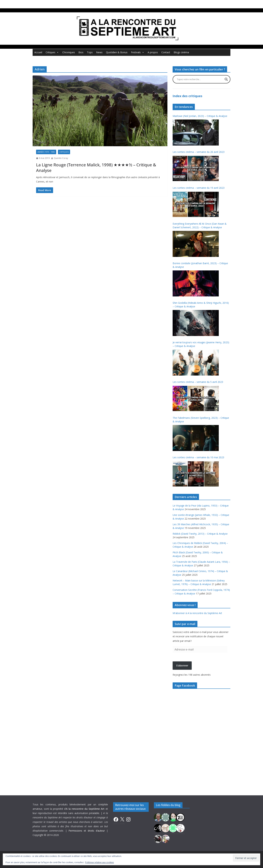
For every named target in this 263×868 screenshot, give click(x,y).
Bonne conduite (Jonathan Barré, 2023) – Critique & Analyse (200, 265)
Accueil (38, 52)
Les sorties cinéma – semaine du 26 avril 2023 (199, 152)
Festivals (138, 52)
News (99, 52)
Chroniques (69, 52)
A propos (153, 52)
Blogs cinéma (181, 52)
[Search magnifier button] (226, 79)
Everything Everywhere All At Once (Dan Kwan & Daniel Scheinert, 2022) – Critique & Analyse (200, 225)
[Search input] (200, 79)
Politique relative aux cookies (99, 862)
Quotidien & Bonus (117, 52)
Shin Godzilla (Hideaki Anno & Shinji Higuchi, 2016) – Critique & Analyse (201, 305)
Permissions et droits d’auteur (87, 831)
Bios (81, 52)
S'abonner (182, 665)
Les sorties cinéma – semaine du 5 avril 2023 (198, 382)
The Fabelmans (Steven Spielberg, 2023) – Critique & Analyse (201, 420)
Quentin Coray (61, 158)
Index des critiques (187, 96)
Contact (166, 52)
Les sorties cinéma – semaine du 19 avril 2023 (199, 188)
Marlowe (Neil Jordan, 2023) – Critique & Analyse (200, 116)
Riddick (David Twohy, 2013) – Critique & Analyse (200, 534)
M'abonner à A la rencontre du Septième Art (197, 613)
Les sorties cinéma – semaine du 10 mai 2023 (198, 457)
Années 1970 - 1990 (46, 152)
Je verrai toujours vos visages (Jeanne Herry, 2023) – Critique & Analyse (201, 344)
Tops (90, 52)
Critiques (52, 52)
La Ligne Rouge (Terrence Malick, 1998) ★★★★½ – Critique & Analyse (96, 167)
